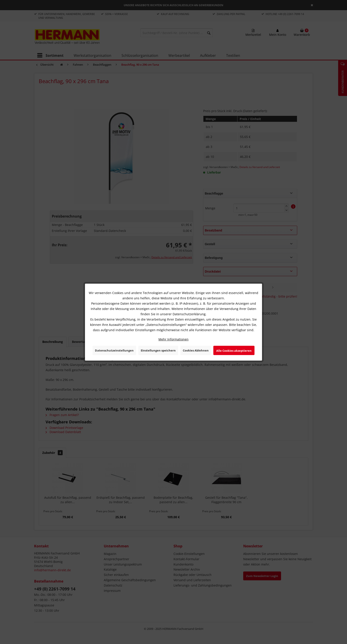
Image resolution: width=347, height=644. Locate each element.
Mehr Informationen (173, 339)
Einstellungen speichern (158, 350)
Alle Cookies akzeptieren (234, 351)
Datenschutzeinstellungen (114, 350)
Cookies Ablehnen (196, 350)
